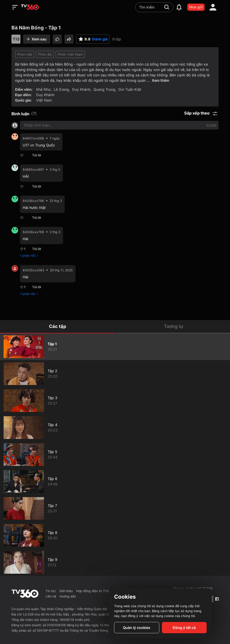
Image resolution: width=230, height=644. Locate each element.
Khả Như (43, 89)
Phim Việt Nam (70, 54)
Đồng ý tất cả (184, 628)
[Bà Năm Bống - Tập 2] (115, 374)
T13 (16, 39)
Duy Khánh (81, 89)
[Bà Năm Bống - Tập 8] (115, 535)
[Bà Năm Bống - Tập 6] (115, 481)
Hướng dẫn (68, 596)
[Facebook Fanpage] (217, 599)
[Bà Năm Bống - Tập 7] (115, 508)
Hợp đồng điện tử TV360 (95, 591)
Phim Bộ (45, 54)
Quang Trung (104, 89)
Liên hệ (51, 596)
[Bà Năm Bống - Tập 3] (115, 401)
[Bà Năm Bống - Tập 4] (115, 427)
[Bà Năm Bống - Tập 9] (115, 562)
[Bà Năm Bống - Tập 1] (115, 347)
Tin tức (51, 591)
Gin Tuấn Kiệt (130, 89)
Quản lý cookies (137, 628)
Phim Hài (25, 54)
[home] (30, 7)
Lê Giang (61, 89)
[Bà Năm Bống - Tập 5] (115, 454)
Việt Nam (44, 100)
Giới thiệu (66, 591)
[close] (222, 13)
